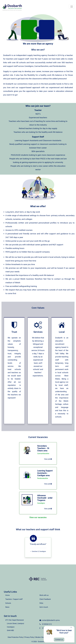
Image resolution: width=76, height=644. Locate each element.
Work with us (44, 595)
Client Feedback (45, 599)
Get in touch (44, 607)
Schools (8, 603)
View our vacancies (38, 517)
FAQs (41, 603)
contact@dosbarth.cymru (51, 620)
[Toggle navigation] (72, 7)
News (7, 607)
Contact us (59, 640)
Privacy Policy (29, 637)
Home (7, 595)
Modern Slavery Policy (43, 637)
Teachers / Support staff (14, 599)
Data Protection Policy (16, 637)
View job (48, 459)
